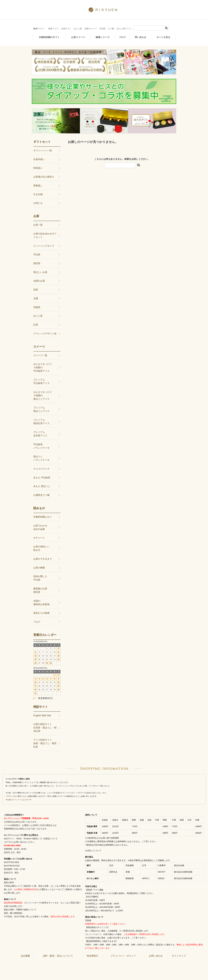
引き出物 (38, 193)
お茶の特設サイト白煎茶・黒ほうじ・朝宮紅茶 (45, 726)
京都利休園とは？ (43, 515)
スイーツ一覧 (40, 354)
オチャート (39, 536)
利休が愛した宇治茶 (40, 576)
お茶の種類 (39, 566)
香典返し (38, 184)
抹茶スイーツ (91, 29)
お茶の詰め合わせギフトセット (45, 234)
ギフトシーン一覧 (43, 149)
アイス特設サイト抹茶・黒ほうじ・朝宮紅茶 (45, 742)
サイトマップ (179, 954)
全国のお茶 (39, 279)
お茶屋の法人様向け (44, 175)
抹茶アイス (53, 29)
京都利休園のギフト (48, 37)
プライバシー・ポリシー (123, 954)
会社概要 (25, 954)
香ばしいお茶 (40, 271)
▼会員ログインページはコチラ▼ (18, 798)
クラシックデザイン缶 (45, 332)
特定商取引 (92, 954)
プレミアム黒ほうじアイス (41, 408)
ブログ (122, 37)
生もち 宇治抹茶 (42, 476)
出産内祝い (39, 158)
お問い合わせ (156, 954)
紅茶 (36, 323)
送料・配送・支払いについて (58, 954)
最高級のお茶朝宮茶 (40, 589)
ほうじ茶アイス (124, 29)
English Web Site (42, 714)
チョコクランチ (41, 467)
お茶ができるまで (43, 557)
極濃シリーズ (101, 37)
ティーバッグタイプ (44, 244)
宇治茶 (102, 29)
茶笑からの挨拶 (41, 611)
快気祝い (38, 166)
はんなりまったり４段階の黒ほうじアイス (43, 394)
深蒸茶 (37, 306)
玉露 (36, 297)
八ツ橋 (111, 29)
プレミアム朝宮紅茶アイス (41, 420)
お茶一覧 (38, 223)
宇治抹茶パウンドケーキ (41, 445)
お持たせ (38, 201)
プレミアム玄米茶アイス (40, 432)
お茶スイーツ (77, 37)
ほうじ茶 (78, 29)
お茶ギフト (66, 29)
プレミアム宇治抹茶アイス (41, 380)
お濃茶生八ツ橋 (41, 493)
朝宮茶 (37, 262)
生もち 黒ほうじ (42, 485)
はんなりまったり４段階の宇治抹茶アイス (43, 366)
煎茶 (36, 288)
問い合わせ (141, 37)
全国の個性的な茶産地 (41, 601)
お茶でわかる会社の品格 (40, 526)
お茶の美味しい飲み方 (41, 547)
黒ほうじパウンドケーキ (41, 457)
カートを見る (164, 37)
